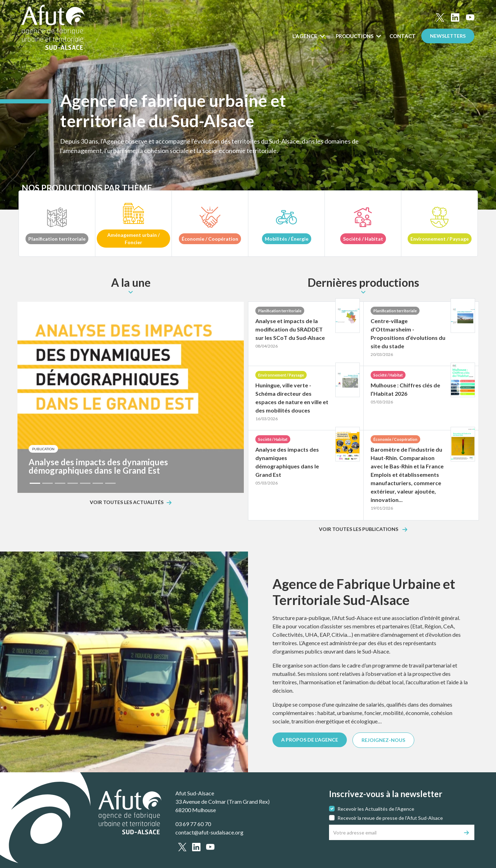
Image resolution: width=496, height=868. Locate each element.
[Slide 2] (48, 483)
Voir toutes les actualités (127, 502)
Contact (403, 36)
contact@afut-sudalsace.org (209, 832)
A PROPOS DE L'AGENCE (310, 740)
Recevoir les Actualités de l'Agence (376, 809)
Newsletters (448, 36)
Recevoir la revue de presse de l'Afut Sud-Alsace (390, 818)
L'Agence (305, 36)
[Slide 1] (35, 483)
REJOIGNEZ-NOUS (383, 740)
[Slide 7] (110, 483)
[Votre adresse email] (394, 832)
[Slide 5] (85, 483)
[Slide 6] (98, 483)
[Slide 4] (73, 483)
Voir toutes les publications (359, 529)
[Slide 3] (60, 483)
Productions (355, 36)
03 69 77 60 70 (193, 824)
